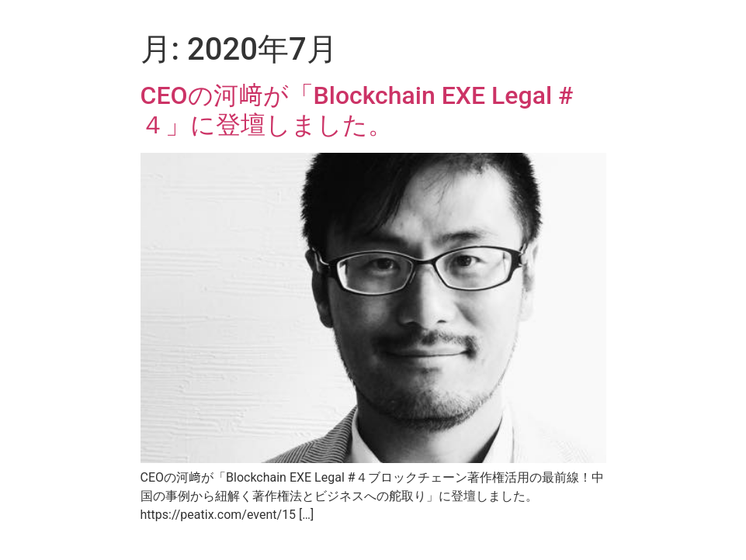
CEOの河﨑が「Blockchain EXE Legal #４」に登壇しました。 (357, 110)
